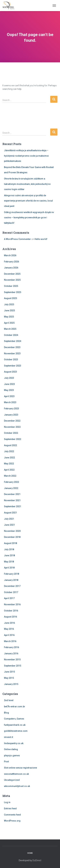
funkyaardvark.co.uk (15, 725)
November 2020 (12, 531)
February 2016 (12, 647)
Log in (7, 802)
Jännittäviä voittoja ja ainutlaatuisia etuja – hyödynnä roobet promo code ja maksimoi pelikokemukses (26, 156)
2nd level (9, 700)
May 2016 (9, 629)
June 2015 (9, 672)
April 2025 (9, 323)
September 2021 (13, 506)
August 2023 (10, 372)
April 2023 (9, 396)
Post (6, 762)
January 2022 (11, 488)
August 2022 (10, 445)
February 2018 (12, 574)
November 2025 (12, 280)
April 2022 (9, 470)
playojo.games (12, 756)
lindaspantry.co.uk (14, 743)
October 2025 (11, 286)
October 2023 (11, 360)
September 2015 (13, 666)
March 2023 (10, 402)
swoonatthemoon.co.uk (16, 774)
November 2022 (12, 427)
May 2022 (9, 464)
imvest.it (8, 737)
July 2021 (9, 519)
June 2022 (9, 458)
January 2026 (11, 268)
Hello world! (41, 239)
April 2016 (9, 635)
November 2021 (12, 500)
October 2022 (11, 433)
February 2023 (12, 409)
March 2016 (10, 641)
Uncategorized (12, 780)
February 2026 (12, 262)
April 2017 (9, 598)
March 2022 (10, 476)
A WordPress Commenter (17, 239)
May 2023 (9, 390)
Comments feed (12, 815)
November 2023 (12, 353)
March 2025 (10, 329)
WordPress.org (12, 821)
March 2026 (10, 255)
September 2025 (13, 292)
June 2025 (9, 310)
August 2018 (10, 543)
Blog (6, 713)
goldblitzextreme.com (16, 731)
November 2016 (12, 604)
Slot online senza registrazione (20, 768)
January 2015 (11, 684)
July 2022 (9, 451)
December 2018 (12, 537)
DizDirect (37, 860)
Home (30, 853)
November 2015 (12, 660)
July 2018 (9, 549)
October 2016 (11, 611)
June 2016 (9, 623)
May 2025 (9, 317)
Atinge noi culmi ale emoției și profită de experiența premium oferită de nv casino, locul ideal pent (28, 201)
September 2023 (13, 366)
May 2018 (9, 562)
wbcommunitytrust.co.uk (17, 786)
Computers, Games (14, 719)
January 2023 (11, 415)
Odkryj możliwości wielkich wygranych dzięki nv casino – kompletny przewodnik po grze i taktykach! (29, 218)
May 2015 (9, 678)
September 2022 (13, 439)
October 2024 (11, 335)
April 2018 (9, 568)
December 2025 (12, 274)
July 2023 (9, 378)
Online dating (11, 749)
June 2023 (9, 384)
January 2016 (11, 653)
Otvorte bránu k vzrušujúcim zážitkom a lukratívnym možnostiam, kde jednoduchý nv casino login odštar (27, 184)
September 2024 (13, 341)
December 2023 (12, 347)
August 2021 (10, 513)
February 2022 (12, 482)
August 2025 (10, 298)
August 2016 (10, 617)
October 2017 (11, 592)
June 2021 (9, 525)
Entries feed (10, 809)
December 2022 (12, 421)
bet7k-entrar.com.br (15, 706)
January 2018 (11, 580)
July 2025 (9, 304)
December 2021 (12, 494)
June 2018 (9, 555)
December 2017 (12, 586)
